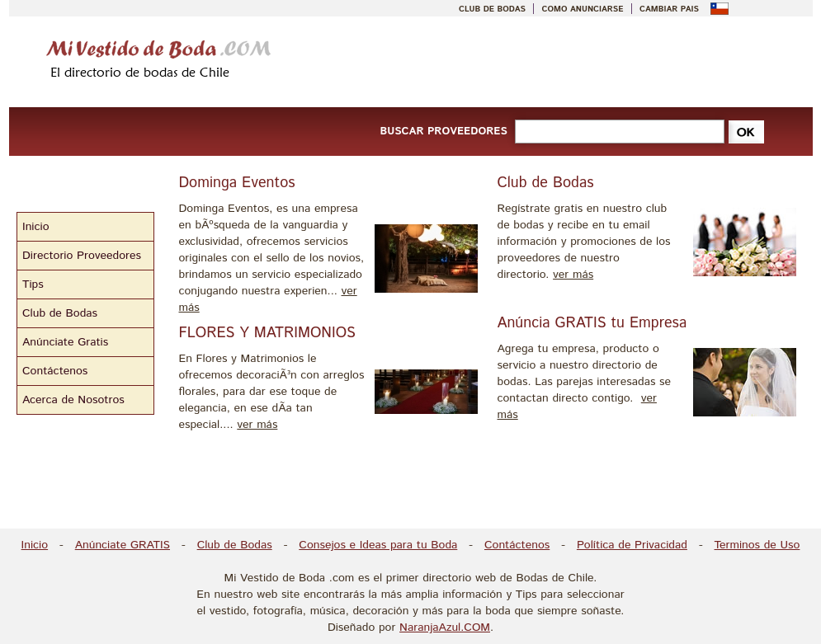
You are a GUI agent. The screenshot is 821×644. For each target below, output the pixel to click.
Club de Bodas (60, 313)
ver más (257, 425)
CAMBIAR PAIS (669, 9)
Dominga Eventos (237, 183)
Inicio (36, 227)
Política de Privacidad (632, 545)
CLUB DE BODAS (492, 9)
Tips (33, 284)
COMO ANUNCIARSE (583, 9)
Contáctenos (55, 371)
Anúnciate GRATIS (123, 545)
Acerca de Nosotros (73, 400)
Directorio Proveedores (82, 256)
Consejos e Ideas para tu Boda (378, 545)
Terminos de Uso (757, 545)
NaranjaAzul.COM (445, 628)
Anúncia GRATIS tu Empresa (592, 323)
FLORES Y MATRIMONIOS (267, 333)
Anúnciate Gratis (65, 342)
